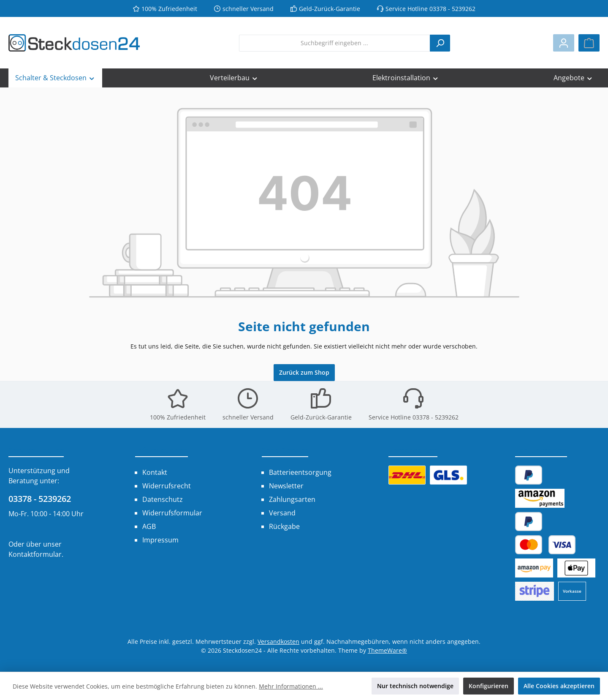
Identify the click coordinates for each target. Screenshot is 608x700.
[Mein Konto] (564, 43)
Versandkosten (278, 641)
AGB (149, 526)
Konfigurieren (489, 686)
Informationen (161, 450)
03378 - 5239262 (40, 499)
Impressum (160, 540)
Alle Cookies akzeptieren (559, 686)
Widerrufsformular (172, 513)
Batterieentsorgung (300, 472)
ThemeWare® (387, 650)
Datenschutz (163, 499)
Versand (282, 513)
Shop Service (285, 450)
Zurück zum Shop (304, 372)
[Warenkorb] (589, 43)
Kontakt (155, 472)
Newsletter (286, 486)
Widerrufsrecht (167, 486)
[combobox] (335, 43)
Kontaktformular (35, 554)
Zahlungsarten (292, 499)
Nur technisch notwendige (415, 686)
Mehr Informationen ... (291, 686)
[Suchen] (440, 43)
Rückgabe (284, 526)
